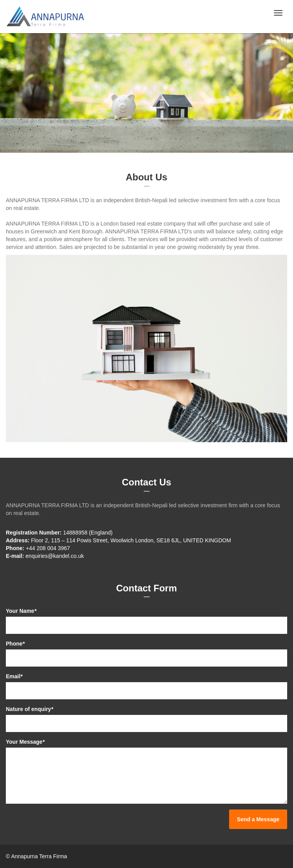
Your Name (21, 611)
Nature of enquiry (29, 709)
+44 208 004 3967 (48, 548)
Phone (15, 644)
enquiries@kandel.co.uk (55, 556)
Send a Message (258, 819)
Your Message (25, 742)
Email (14, 676)
